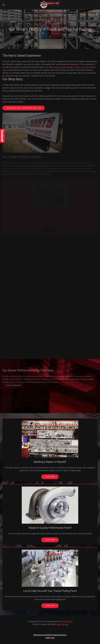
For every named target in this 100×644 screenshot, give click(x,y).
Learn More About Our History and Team (24, 108)
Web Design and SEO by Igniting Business (50, 635)
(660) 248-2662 (63, 624)
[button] (4, 5)
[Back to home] (50, 5)
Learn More (50, 477)
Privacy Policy (67, 621)
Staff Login (50, 638)
